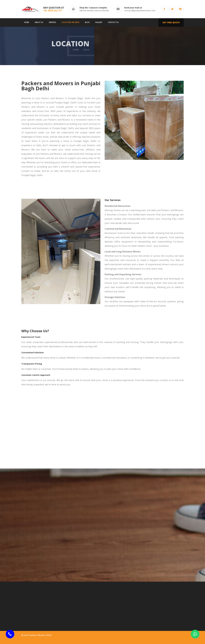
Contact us (113, 22)
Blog (87, 22)
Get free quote (171, 22)
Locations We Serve (70, 22)
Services (52, 22)
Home (27, 22)
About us (39, 22)
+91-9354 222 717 (53, 11)
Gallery (99, 22)
